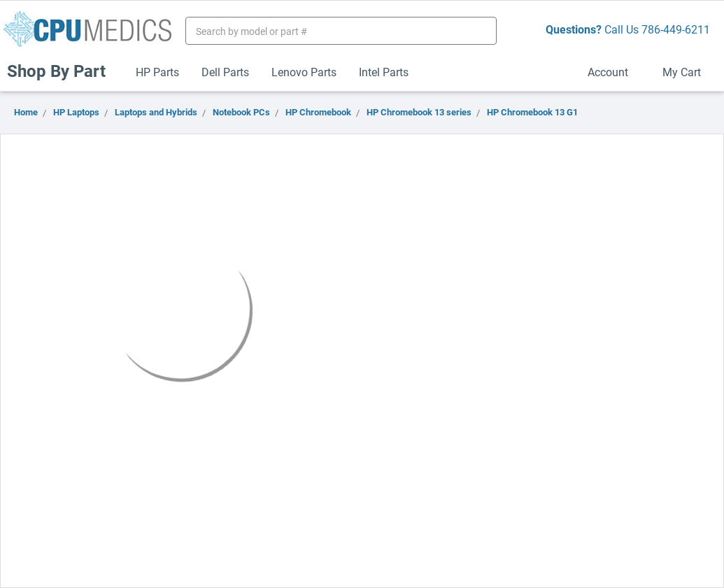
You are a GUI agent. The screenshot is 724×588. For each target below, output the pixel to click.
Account (614, 72)
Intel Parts (384, 72)
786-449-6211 (676, 29)
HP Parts (157, 72)
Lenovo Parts (304, 72)
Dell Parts (225, 72)
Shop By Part (62, 71)
